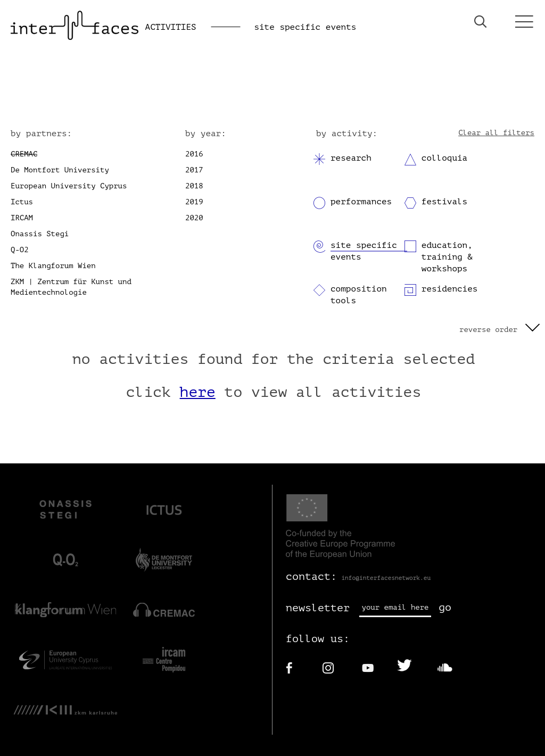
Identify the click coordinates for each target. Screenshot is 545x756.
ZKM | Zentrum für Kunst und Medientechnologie (71, 287)
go (445, 607)
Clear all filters (496, 133)
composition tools (359, 295)
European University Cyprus (69, 186)
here (198, 392)
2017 (194, 170)
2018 (194, 186)
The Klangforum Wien (53, 266)
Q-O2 (20, 250)
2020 (194, 218)
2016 (194, 154)
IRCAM (22, 218)
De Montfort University (60, 170)
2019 (194, 202)
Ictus (22, 202)
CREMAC (24, 154)
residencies (450, 289)
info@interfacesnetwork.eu (386, 578)
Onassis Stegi (40, 234)
